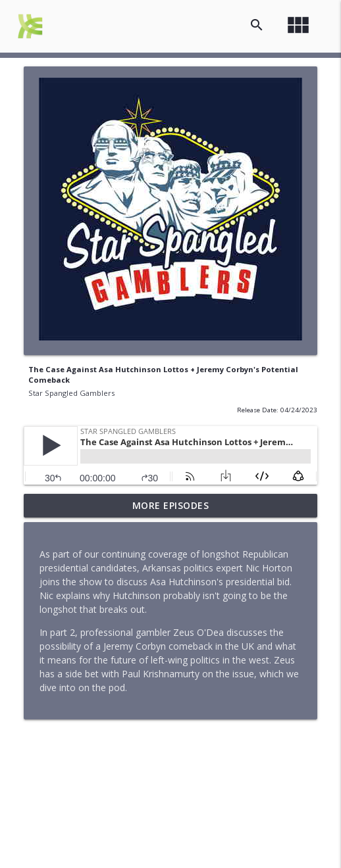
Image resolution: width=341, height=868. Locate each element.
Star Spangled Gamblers (71, 393)
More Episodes (171, 505)
